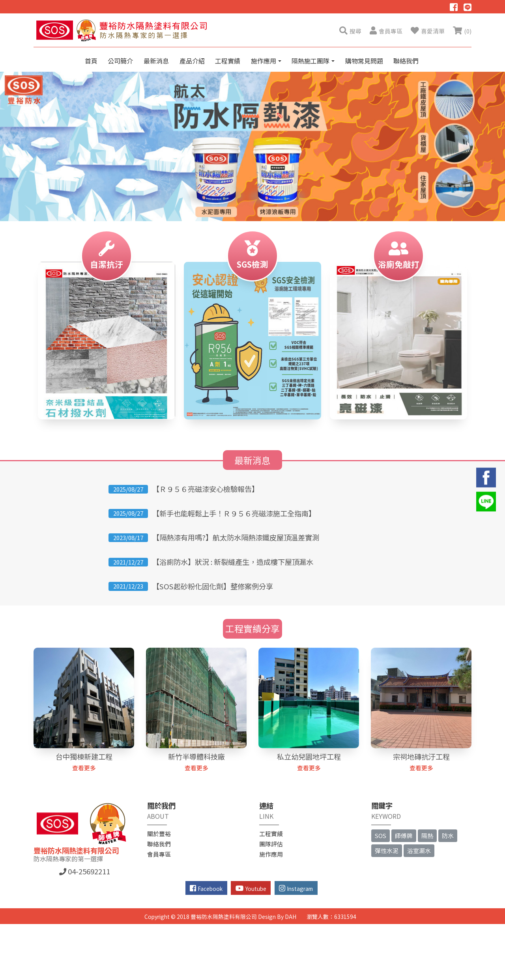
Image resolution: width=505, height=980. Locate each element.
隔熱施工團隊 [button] (311, 61)
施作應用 (271, 854)
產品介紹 (192, 61)
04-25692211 (85, 871)
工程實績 (228, 61)
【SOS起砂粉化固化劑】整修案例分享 (213, 586)
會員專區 (159, 854)
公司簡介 (120, 61)
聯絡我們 (406, 61)
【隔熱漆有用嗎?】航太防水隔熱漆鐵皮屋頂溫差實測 (236, 537)
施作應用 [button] (264, 61)
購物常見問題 (364, 61)
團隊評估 (271, 844)
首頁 (91, 61)
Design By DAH (277, 917)
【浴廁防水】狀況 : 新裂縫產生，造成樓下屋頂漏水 (233, 562)
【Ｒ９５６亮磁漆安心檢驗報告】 (206, 489)
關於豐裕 (159, 834)
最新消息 (156, 61)
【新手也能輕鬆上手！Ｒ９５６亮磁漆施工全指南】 (234, 513)
